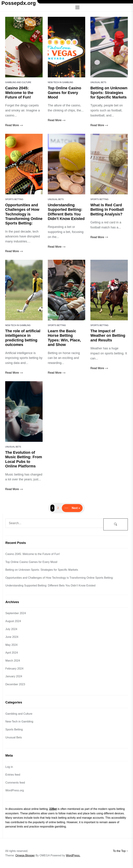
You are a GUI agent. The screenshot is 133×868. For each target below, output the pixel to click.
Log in (9, 767)
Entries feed (13, 775)
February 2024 (14, 669)
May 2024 (11, 645)
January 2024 (14, 676)
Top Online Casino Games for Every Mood (31, 562)
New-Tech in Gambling (60, 82)
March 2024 (13, 661)
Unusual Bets (98, 82)
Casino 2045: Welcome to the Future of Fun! (33, 554)
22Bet (53, 809)
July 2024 (11, 629)
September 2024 (16, 613)
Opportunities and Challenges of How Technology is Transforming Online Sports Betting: (59, 578)
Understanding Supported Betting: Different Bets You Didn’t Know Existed (50, 586)
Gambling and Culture (18, 82)
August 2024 (13, 621)
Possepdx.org (19, 3)
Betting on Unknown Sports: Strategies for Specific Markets (42, 570)
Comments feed (15, 783)
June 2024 (12, 637)
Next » (76, 508)
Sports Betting (14, 199)
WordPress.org (15, 790)
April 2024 (12, 653)
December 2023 (15, 684)
